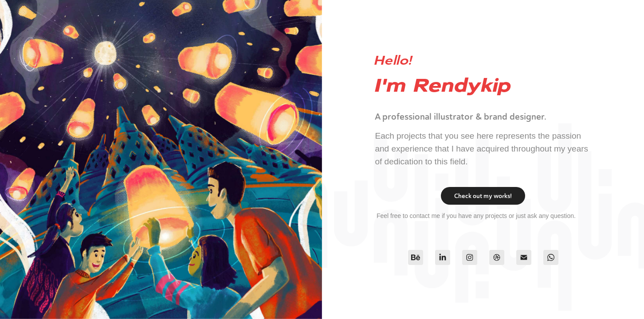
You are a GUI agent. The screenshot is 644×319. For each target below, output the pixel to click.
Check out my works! (483, 196)
